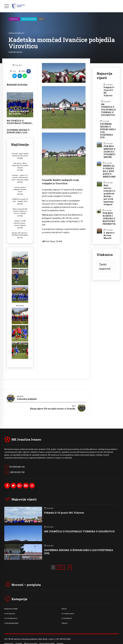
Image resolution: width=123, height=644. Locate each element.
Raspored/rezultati (11, 604)
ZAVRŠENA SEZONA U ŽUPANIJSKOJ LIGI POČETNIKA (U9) (18, 132)
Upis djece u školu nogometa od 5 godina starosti (20, 165)
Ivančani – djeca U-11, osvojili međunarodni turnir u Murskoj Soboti (20, 177)
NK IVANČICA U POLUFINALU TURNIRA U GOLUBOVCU (19, 123)
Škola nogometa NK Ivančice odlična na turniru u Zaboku (20, 211)
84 (70, 563)
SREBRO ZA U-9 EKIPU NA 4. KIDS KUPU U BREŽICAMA (109, 171)
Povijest (60, 639)
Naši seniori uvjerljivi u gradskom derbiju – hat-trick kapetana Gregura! (109, 195)
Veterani (65, 618)
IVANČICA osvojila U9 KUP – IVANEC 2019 (20, 200)
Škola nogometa (29, 19)
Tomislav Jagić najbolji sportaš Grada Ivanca (20, 155)
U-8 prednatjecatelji (11, 618)
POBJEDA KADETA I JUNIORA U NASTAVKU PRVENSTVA (109, 219)
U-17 (41, 19)
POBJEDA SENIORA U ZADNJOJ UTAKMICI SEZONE (109, 152)
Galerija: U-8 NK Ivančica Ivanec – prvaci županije (20, 223)
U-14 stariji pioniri (68, 609)
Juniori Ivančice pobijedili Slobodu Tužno (20, 189)
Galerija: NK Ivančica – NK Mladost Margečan (20, 234)
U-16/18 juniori (10, 609)
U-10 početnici (67, 614)
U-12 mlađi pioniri (11, 614)
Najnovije (14, 19)
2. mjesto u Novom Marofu (109, 235)
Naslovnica (9, 639)
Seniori (64, 604)
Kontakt (19, 639)
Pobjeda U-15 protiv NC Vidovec (19, 112)
